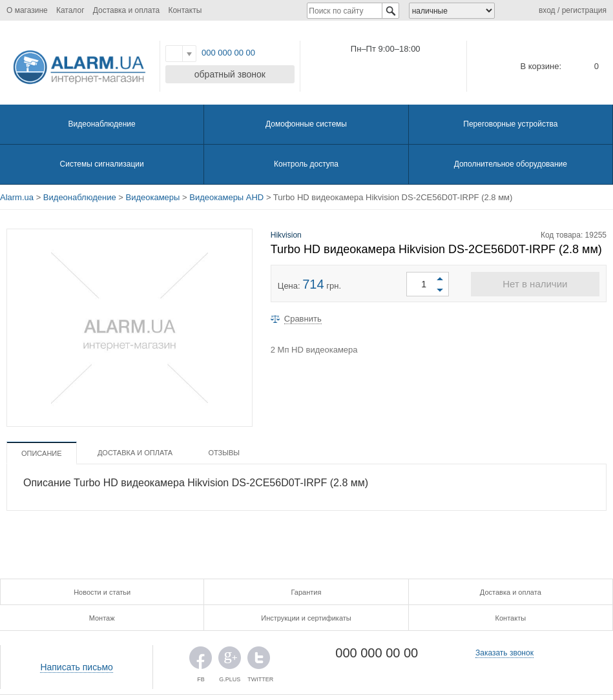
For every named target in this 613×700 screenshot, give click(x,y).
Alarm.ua (17, 197)
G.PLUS (230, 661)
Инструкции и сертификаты (306, 618)
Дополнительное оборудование (511, 164)
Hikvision (286, 235)
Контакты (185, 10)
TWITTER (259, 661)
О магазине (27, 10)
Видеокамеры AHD (226, 197)
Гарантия (306, 592)
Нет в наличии (535, 284)
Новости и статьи (102, 592)
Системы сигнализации (102, 164)
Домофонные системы (306, 124)
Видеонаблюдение (102, 124)
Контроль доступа (306, 164)
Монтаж (102, 618)
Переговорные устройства (510, 124)
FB (201, 661)
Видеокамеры (153, 197)
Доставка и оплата (127, 10)
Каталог (70, 10)
